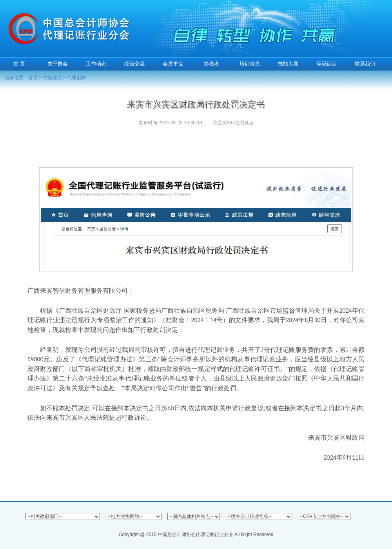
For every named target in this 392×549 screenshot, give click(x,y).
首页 (33, 78)
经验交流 (53, 78)
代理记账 (76, 78)
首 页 (19, 64)
